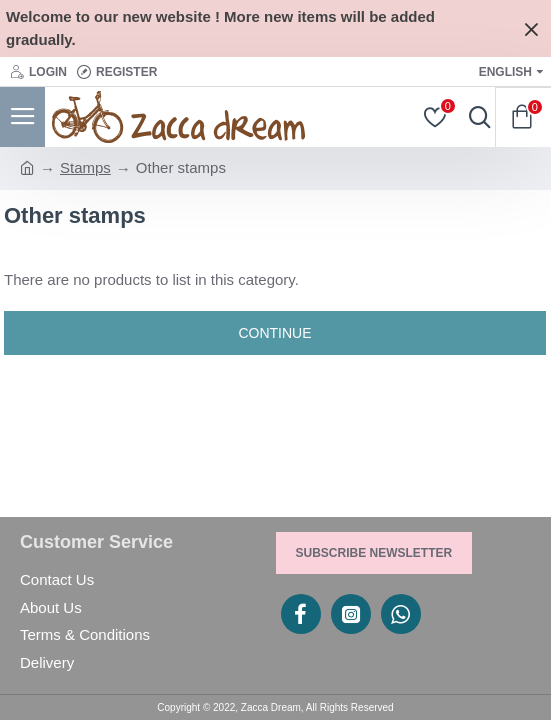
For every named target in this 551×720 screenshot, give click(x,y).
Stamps (85, 167)
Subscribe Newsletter (374, 553)
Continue (274, 333)
